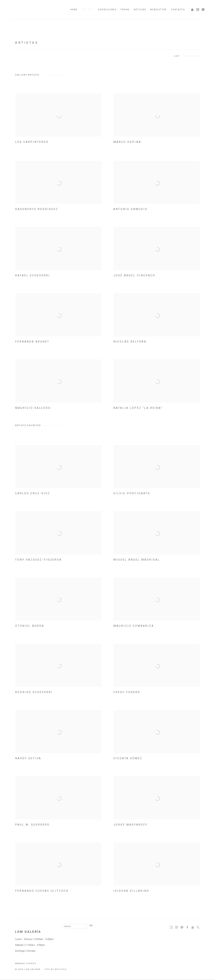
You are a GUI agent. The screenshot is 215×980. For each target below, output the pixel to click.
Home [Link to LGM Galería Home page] (74, 10)
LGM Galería (35, 10)
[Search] (75, 926)
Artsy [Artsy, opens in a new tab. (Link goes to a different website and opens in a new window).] (171, 927)
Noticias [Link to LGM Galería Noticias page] (140, 10)
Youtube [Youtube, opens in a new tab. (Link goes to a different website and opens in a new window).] (191, 9)
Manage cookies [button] (26, 964)
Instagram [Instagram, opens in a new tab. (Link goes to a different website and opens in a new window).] (197, 9)
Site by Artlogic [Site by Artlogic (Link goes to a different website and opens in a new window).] (56, 969)
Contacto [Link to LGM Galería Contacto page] (178, 10)
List (177, 56)
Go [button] (91, 925)
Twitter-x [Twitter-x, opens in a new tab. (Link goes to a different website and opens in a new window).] (198, 927)
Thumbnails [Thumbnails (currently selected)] (192, 56)
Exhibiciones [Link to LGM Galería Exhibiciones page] (107, 10)
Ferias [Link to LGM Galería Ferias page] (125, 10)
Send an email (202, 9)
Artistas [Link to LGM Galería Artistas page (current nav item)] (88, 10)
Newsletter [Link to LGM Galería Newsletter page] (158, 10)
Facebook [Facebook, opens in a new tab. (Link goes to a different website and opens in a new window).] (187, 927)
